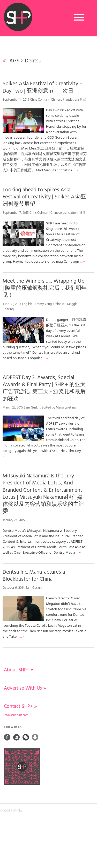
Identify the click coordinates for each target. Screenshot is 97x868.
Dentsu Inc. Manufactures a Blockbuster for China (34, 576)
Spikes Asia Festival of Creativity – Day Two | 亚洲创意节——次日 (42, 87)
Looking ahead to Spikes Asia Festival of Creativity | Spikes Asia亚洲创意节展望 (44, 197)
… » (76, 170)
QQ (35, 737)
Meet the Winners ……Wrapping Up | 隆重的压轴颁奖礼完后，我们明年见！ (45, 288)
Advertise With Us (25, 688)
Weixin (26, 737)
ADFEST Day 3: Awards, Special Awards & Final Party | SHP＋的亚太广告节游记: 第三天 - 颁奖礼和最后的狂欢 (44, 388)
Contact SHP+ (20, 707)
